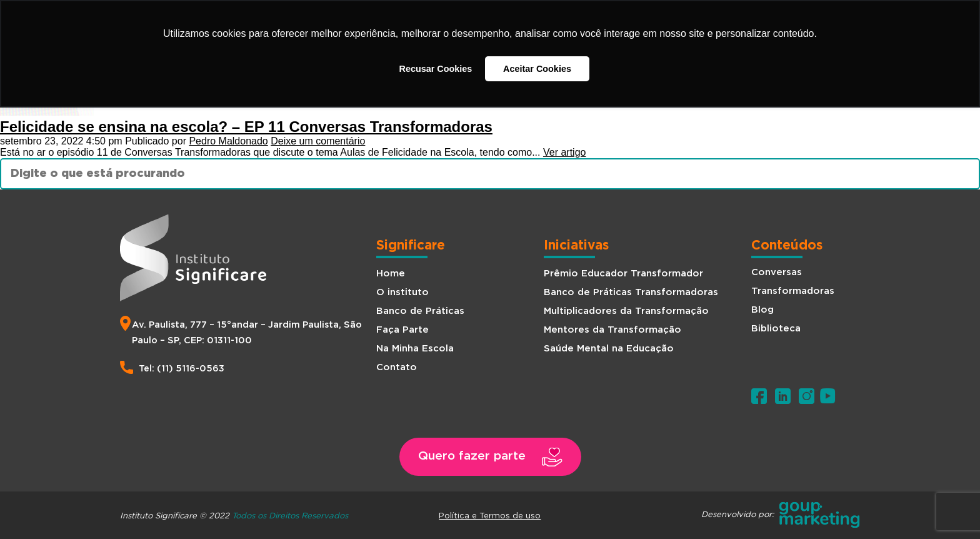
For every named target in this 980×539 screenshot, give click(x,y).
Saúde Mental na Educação (609, 349)
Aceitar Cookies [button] (537, 69)
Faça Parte (402, 330)
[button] (490, 457)
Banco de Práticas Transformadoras (631, 292)
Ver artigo (564, 152)
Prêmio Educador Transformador (623, 274)
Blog (762, 310)
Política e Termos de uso (490, 515)
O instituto (402, 292)
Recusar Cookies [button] (436, 69)
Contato (397, 367)
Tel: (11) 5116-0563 (182, 369)
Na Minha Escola (415, 349)
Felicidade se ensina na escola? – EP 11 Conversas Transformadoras (246, 127)
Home (391, 274)
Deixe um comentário (318, 141)
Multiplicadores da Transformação (626, 311)
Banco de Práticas (420, 311)
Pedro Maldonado (228, 141)
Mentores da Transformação (612, 330)
